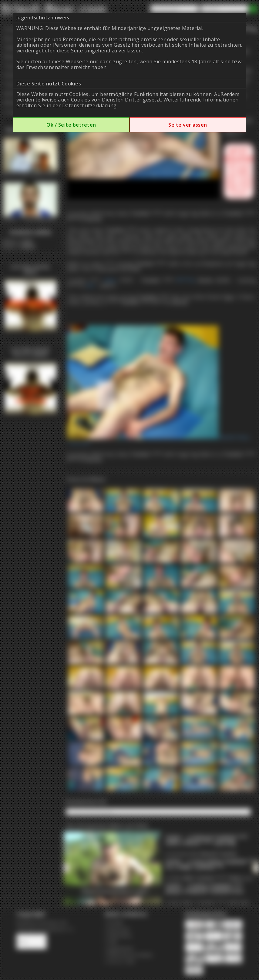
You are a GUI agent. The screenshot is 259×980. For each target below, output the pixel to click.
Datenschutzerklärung (89, 105)
